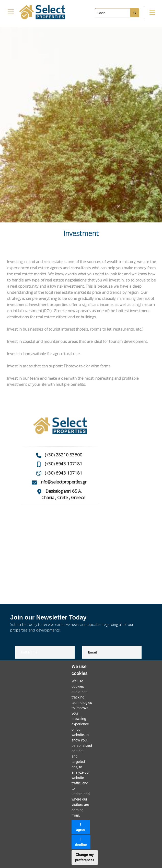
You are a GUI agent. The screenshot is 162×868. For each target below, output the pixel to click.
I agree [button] (80, 827)
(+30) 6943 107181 (63, 450)
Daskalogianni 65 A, (64, 477)
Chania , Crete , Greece (63, 484)
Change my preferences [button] (85, 857)
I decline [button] (81, 842)
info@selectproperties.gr (63, 469)
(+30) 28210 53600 (63, 441)
